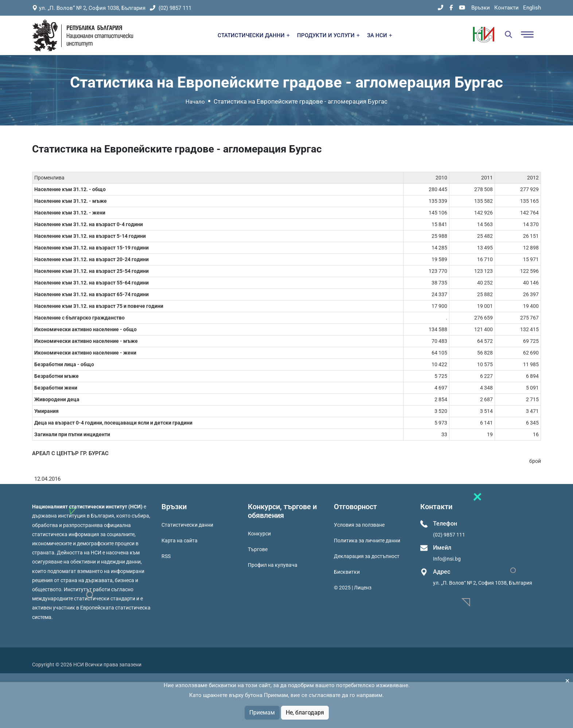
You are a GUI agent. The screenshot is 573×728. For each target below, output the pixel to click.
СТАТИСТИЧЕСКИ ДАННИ (254, 35)
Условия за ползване (359, 525)
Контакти (506, 8)
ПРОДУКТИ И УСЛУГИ (328, 35)
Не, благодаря (305, 712)
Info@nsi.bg (447, 559)
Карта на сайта (180, 541)
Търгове (258, 549)
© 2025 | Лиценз (353, 588)
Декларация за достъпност (367, 556)
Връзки (481, 8)
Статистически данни (187, 525)
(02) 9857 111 (171, 8)
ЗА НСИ (380, 35)
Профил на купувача (273, 565)
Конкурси (259, 534)
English (532, 8)
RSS (166, 556)
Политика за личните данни (367, 541)
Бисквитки (347, 572)
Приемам (262, 712)
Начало (195, 102)
